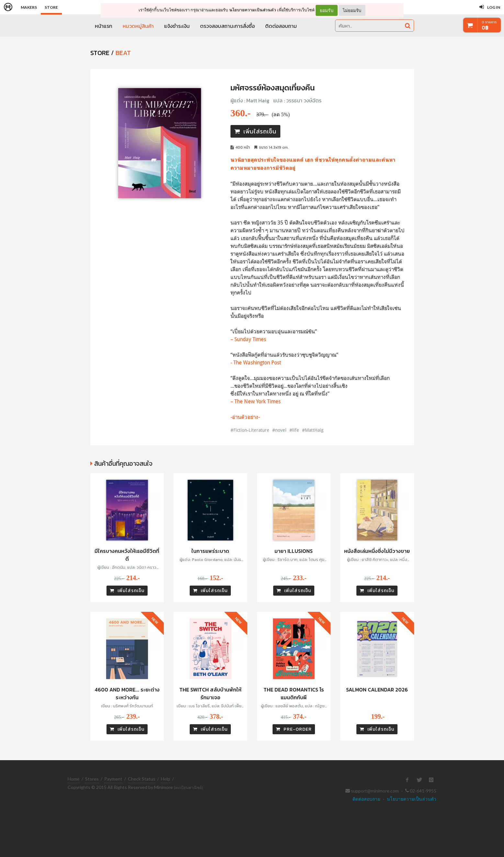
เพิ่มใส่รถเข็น (255, 131)
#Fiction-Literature (250, 430)
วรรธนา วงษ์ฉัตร (304, 100)
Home (74, 779)
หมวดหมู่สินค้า (138, 26)
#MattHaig (313, 430)
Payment (113, 779)
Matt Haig (258, 100)
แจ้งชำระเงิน (177, 26)
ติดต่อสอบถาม (281, 26)
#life (294, 430)
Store (51, 7)
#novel (279, 430)
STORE (100, 53)
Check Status (142, 779)
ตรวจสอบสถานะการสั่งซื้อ (227, 26)
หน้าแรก (104, 26)
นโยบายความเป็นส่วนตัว (253, 10)
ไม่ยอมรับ (352, 10)
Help (166, 779)
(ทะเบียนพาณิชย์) (188, 788)
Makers (29, 7)
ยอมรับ (327, 10)
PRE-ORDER (294, 729)
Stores (92, 779)
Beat (123, 53)
